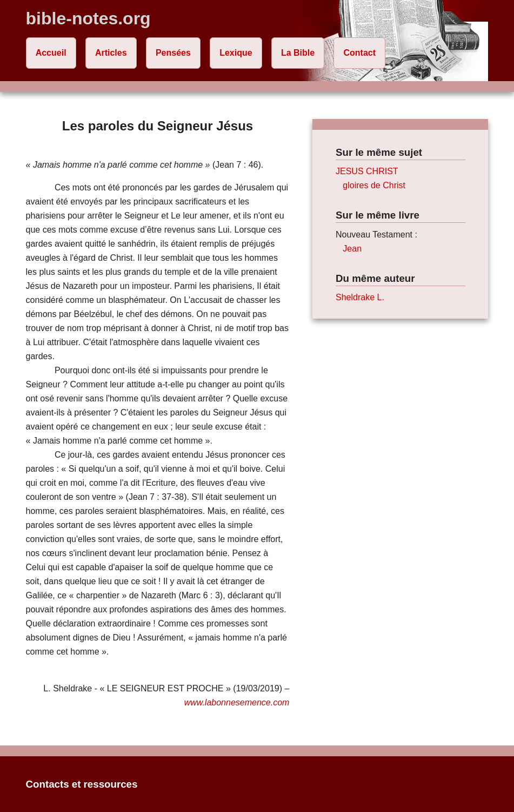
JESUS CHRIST (367, 171)
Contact (359, 53)
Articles (111, 53)
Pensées (173, 53)
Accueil (51, 53)
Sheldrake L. (360, 297)
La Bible (298, 53)
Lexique (236, 53)
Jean (352, 249)
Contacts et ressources (82, 784)
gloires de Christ (374, 185)
